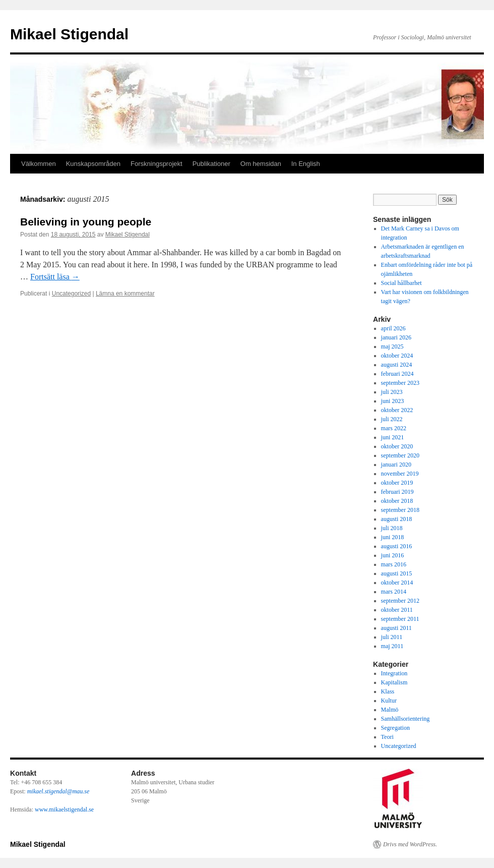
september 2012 (400, 601)
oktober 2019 (397, 483)
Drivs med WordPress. (410, 844)
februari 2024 (397, 374)
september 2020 (400, 455)
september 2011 (400, 619)
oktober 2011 (397, 610)
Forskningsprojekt (157, 164)
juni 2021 (393, 437)
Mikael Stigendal (69, 34)
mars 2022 (394, 428)
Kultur (389, 701)
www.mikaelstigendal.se (64, 809)
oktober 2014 (397, 583)
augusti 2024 (397, 365)
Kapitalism (394, 682)
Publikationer (211, 164)
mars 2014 (394, 592)
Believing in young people (86, 222)
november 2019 (400, 474)
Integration (394, 673)
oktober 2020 (397, 446)
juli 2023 (392, 392)
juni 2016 (393, 555)
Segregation (395, 728)
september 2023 (400, 383)
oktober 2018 (397, 501)
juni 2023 (393, 401)
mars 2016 (394, 564)
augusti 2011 (396, 628)
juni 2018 (393, 537)
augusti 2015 (397, 573)
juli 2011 (392, 637)
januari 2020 (396, 465)
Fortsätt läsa (55, 277)
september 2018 (400, 510)
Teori (387, 737)
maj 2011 (392, 646)
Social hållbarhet (402, 283)
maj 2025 (392, 346)
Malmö (390, 710)
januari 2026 (396, 337)
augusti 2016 (397, 546)
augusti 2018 (397, 519)
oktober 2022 (397, 410)
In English (306, 164)
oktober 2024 (397, 356)
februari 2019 (397, 492)
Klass (388, 691)
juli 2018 (392, 528)
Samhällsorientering (406, 719)
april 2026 (393, 328)
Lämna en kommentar (125, 294)
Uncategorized (71, 294)
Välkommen (39, 164)
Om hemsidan (261, 164)
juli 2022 (392, 419)
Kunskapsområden (93, 164)
